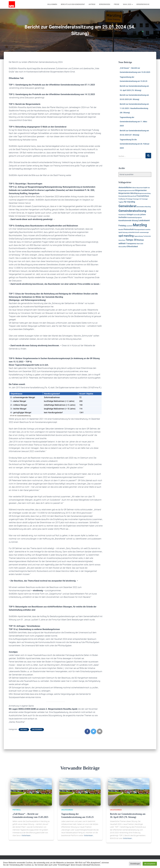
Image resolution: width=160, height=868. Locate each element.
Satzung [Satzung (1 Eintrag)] (125, 232)
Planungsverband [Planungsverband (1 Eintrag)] (139, 230)
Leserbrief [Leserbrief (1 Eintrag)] (129, 226)
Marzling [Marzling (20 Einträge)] (140, 225)
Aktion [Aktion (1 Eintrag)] (134, 188)
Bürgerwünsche (143, 4)
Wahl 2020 (128, 4)
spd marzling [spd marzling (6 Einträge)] (126, 236)
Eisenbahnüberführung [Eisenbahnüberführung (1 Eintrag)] (125, 196)
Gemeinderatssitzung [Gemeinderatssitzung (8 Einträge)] (132, 211)
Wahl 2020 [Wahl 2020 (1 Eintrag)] (140, 244)
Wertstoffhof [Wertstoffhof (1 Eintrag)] (122, 247)
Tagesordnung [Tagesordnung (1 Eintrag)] (138, 236)
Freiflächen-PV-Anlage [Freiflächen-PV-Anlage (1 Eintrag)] (125, 199)
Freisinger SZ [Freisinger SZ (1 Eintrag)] (137, 199)
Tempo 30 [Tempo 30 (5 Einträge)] (131, 240)
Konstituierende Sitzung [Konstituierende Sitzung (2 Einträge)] (128, 221)
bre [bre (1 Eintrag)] (149, 188)
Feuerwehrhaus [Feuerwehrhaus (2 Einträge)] (143, 196)
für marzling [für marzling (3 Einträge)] (129, 202)
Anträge (92, 4)
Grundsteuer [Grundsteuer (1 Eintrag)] (122, 215)
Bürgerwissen (105, 4)
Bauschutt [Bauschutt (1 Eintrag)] (140, 188)
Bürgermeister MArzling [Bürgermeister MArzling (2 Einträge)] (128, 193)
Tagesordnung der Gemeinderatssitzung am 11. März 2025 (133, 122)
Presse (117, 4)
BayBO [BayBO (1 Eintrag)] (145, 188)
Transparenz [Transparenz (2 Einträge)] (131, 244)
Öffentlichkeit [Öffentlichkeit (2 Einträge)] (132, 247)
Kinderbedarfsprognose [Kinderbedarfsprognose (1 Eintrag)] (135, 218)
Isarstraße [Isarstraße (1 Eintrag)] (137, 215)
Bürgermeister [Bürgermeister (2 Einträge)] (141, 190)
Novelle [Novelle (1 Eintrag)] (121, 230)
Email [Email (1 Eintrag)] (134, 196)
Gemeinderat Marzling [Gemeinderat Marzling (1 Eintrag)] (144, 207)
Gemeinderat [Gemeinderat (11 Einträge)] (127, 206)
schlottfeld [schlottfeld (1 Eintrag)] (131, 232)
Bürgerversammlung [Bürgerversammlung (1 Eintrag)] (144, 193)
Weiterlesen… (27, 835)
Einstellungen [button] (135, 864)
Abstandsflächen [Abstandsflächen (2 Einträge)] (125, 187)
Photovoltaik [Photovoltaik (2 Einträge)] (129, 229)
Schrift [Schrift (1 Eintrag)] (137, 232)
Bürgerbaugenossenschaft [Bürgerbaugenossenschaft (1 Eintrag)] (127, 191)
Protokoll (24, 729)
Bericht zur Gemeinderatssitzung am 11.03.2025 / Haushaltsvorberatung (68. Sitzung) (134, 108)
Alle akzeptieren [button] (150, 864)
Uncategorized (37, 729)
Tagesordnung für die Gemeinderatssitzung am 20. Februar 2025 (135, 144)
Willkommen (52, 4)
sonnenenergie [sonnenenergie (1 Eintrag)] (144, 232)
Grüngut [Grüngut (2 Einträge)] (130, 214)
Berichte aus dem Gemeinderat (73, 4)
